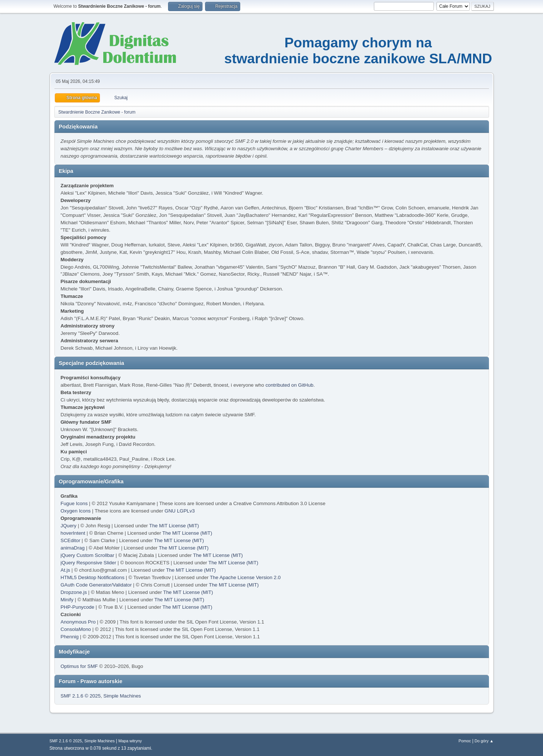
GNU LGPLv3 (180, 511)
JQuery (69, 526)
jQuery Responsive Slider (88, 563)
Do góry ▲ (484, 741)
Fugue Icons (74, 503)
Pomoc (465, 741)
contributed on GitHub (289, 385)
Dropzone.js (74, 592)
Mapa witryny (130, 741)
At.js (66, 570)
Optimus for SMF (79, 666)
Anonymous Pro (78, 622)
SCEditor (71, 540)
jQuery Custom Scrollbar (88, 555)
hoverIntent (73, 533)
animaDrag (73, 548)
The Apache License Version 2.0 (245, 577)
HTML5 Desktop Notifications (93, 577)
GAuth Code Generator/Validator (96, 585)
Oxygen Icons (76, 511)
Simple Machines (122, 696)
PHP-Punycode (78, 607)
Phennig (70, 637)
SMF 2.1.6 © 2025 (81, 696)
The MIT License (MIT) (174, 526)
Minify (67, 600)
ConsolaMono (76, 629)
